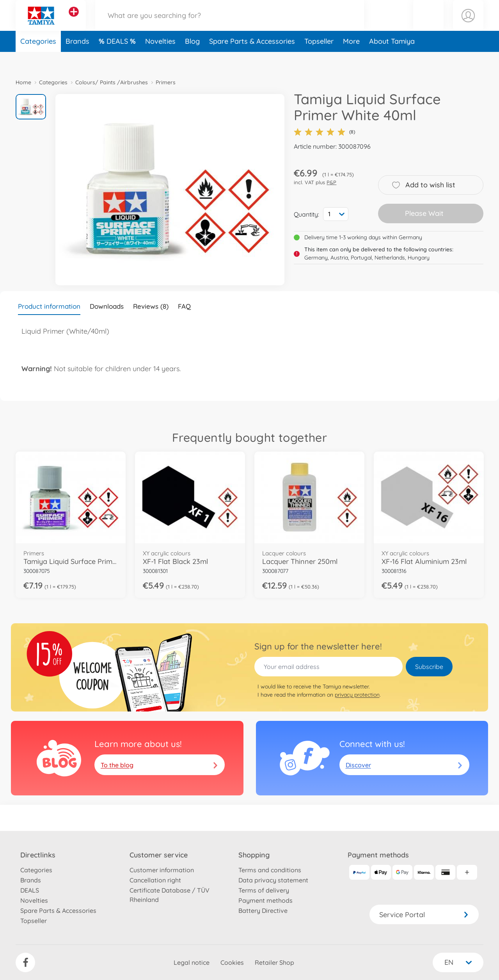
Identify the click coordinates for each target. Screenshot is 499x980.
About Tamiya (392, 60)
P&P (331, 182)
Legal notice (192, 962)
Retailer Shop (274, 962)
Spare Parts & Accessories (252, 60)
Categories (38, 60)
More (351, 60)
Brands (77, 60)
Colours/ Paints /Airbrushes (112, 82)
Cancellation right (155, 880)
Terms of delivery (264, 890)
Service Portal (424, 915)
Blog (192, 60)
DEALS (118, 60)
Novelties (160, 60)
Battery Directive (263, 911)
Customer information (162, 870)
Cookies (232, 962)
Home (23, 82)
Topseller (319, 60)
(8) (324, 132)
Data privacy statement (273, 880)
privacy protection (357, 695)
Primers (166, 82)
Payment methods (265, 900)
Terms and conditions (270, 870)
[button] (428, 25)
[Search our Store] (230, 25)
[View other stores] (74, 21)
